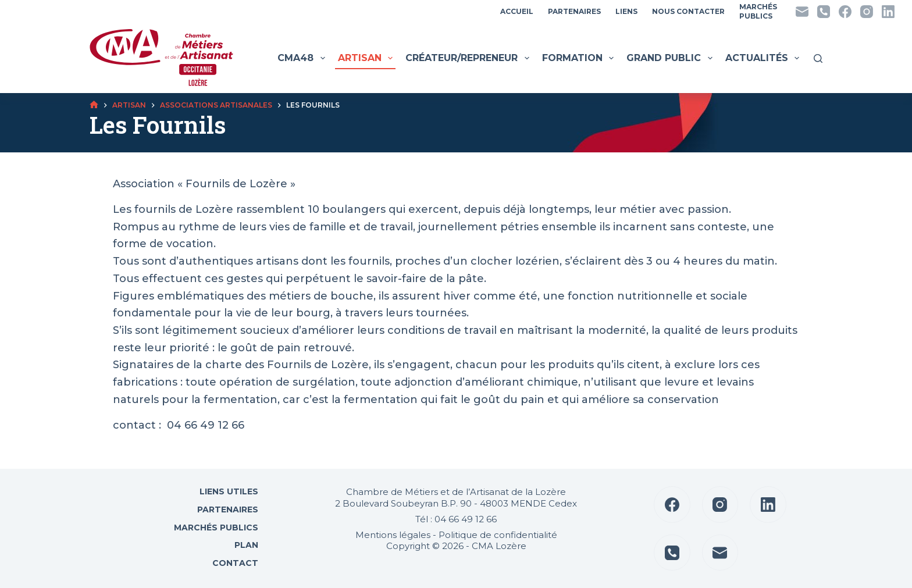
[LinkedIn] (888, 12)
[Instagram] (867, 12)
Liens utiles (228, 491)
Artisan (367, 58)
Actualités (764, 58)
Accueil (517, 11)
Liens (626, 11)
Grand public (671, 58)
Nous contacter (688, 11)
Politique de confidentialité (498, 535)
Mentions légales (393, 535)
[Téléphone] (824, 12)
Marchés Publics (216, 528)
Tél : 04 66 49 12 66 (456, 519)
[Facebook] (845, 12)
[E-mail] (802, 12)
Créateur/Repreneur (469, 58)
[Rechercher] (818, 58)
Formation (579, 58)
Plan (245, 545)
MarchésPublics (758, 11)
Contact (234, 563)
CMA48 (302, 58)
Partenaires (574, 11)
